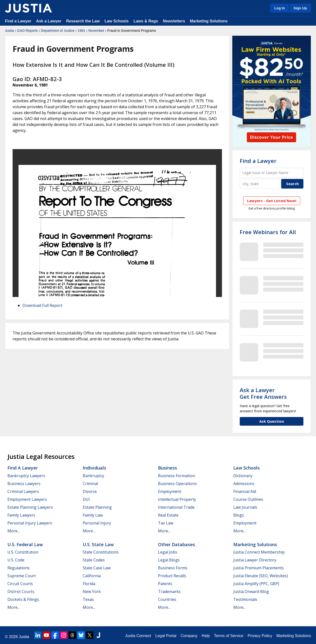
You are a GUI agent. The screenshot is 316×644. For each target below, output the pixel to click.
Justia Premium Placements (258, 568)
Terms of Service (229, 636)
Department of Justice (58, 31)
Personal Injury (97, 523)
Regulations (19, 568)
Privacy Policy (260, 636)
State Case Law (97, 568)
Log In (280, 8)
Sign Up (300, 8)
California (92, 576)
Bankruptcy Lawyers (26, 476)
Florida (89, 584)
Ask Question (272, 421)
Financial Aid (245, 491)
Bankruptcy (93, 476)
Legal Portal (166, 636)
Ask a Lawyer (49, 21)
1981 (81, 31)
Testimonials (245, 599)
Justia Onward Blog (251, 592)
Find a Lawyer (18, 21)
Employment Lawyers (27, 499)
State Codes (94, 560)
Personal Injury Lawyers (30, 523)
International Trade (176, 507)
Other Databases (177, 544)
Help (206, 636)
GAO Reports (27, 31)
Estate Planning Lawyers (30, 507)
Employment (170, 491)
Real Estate (168, 515)
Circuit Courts (20, 584)
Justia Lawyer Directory (255, 560)
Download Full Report (42, 305)
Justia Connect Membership (259, 552)
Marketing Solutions (209, 21)
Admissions (244, 484)
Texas (88, 599)
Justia (10, 31)
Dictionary (243, 476)
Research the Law (83, 21)
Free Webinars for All (268, 232)
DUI (86, 499)
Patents (165, 584)
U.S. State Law (98, 544)
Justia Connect (138, 636)
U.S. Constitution (23, 552)
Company (189, 636)
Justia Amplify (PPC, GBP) (256, 584)
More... (14, 531)
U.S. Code (16, 560)
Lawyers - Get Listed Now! (272, 201)
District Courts (21, 592)
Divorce (90, 491)
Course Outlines (248, 499)
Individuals (94, 468)
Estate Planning (97, 507)
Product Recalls (172, 576)
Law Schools (117, 21)
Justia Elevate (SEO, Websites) (261, 576)
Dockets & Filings (23, 599)
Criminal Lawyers (23, 491)
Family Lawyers (21, 515)
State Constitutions (101, 552)
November (96, 31)
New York (92, 592)
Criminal (90, 484)
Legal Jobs (168, 552)
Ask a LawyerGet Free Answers (263, 393)
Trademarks (169, 592)
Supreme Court (22, 576)
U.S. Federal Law (25, 544)
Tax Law (166, 523)
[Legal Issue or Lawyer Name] (272, 173)
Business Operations (177, 484)
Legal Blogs (169, 560)
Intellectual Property (177, 499)
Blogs (239, 515)
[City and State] (260, 184)
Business (168, 468)
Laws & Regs (146, 21)
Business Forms (173, 568)
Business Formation (177, 476)
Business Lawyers (24, 484)
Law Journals (245, 507)
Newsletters (174, 21)
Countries (167, 599)
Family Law (93, 515)
